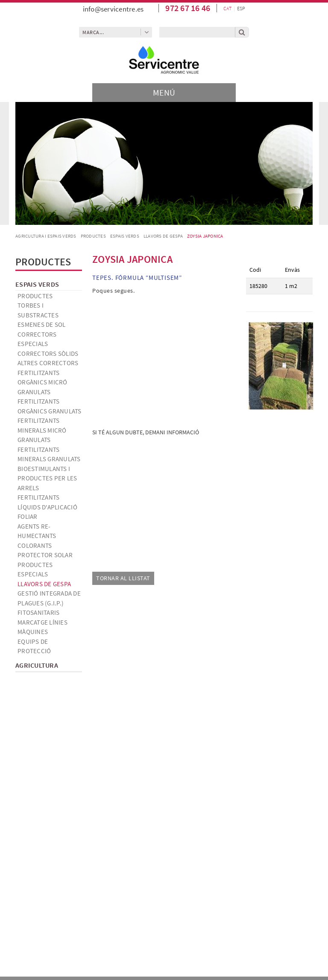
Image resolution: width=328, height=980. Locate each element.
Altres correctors (48, 363)
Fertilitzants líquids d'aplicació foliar (47, 507)
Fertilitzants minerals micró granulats (42, 430)
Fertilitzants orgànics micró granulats (42, 382)
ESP (241, 8)
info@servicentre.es (113, 9)
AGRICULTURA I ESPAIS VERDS (46, 236)
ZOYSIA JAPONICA (205, 236)
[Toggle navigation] (164, 93)
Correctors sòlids (48, 353)
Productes (93, 236)
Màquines (33, 632)
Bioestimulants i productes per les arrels (47, 478)
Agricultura (37, 665)
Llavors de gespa (163, 236)
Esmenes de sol (42, 324)
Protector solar (45, 555)
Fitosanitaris (38, 612)
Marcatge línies (42, 622)
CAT (227, 8)
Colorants (35, 545)
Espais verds (125, 236)
